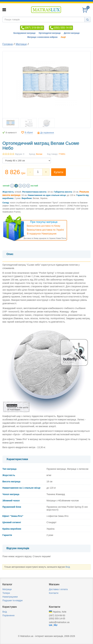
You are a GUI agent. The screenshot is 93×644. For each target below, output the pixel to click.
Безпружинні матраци (25, 33)
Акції (63, 37)
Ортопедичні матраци (50, 33)
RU (56, 625)
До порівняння (47, 133)
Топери (6, 593)
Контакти (54, 593)
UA (51, 625)
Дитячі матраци (72, 33)
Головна (8, 44)
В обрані (29, 132)
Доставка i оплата (58, 589)
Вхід (68, 567)
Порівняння (8, 615)
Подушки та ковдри (13, 600)
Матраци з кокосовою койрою (43, 37)
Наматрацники (10, 597)
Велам (39, 154)
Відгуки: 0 (20, 154)
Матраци (21, 44)
